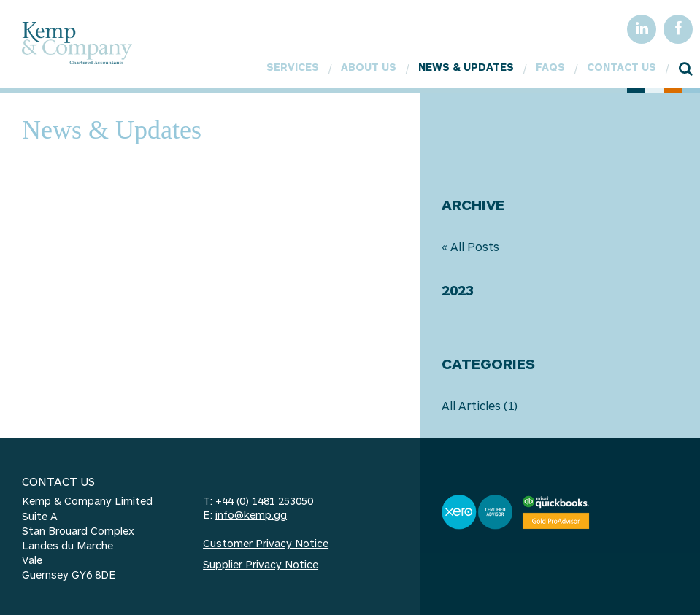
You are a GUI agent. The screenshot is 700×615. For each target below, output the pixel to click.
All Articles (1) (480, 405)
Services (293, 67)
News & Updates (466, 67)
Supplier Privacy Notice (261, 564)
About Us (369, 67)
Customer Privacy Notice (266, 543)
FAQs (550, 67)
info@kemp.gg (251, 515)
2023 (458, 290)
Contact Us (622, 67)
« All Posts (470, 246)
